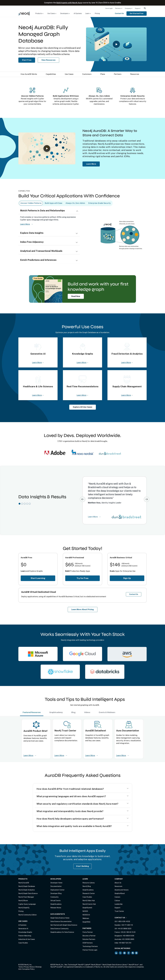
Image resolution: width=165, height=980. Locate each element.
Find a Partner (88, 932)
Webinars (86, 918)
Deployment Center (57, 890)
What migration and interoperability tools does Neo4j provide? (70, 811)
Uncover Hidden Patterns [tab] (31, 203)
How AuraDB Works (29, 74)
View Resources (48, 60)
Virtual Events (56, 901)
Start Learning (38, 578)
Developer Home (56, 883)
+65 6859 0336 (128, 936)
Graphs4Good (120, 893)
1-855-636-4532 (124, 921)
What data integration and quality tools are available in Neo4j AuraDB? (74, 826)
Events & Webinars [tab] (107, 712)
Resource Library (89, 883)
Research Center (89, 893)
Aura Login (109, 8)
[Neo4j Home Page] (24, 13)
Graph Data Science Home (60, 918)
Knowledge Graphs (25, 932)
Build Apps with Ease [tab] (53, 203)
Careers (117, 897)
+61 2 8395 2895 (128, 939)
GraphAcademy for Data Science (62, 932)
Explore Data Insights (32, 233)
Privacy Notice (29, 967)
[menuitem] (109, 8)
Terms (21, 967)
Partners (118, 8)
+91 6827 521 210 (125, 943)
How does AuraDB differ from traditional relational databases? (70, 789)
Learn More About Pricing (83, 609)
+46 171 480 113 (127, 925)
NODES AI (86, 915)
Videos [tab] (87, 712)
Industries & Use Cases (27, 939)
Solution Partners (89, 939)
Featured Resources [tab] (32, 712)
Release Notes (56, 908)
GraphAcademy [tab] (56, 712)
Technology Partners (90, 946)
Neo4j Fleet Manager (26, 897)
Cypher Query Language (27, 904)
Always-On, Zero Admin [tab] (75, 203)
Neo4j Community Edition (27, 915)
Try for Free (82, 578)
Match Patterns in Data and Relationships (42, 211)
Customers (87, 74)
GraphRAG (86, 922)
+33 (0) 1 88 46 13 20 (128, 932)
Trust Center (119, 911)
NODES (85, 911)
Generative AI (23, 929)
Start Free (27, 60)
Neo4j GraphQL (24, 908)
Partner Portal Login (90, 950)
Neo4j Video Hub (89, 901)
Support (138, 8)
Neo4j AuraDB (24, 883)
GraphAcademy (56, 904)
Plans (103, 74)
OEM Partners (88, 943)
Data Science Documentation (61, 921)
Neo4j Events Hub (89, 904)
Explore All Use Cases (83, 407)
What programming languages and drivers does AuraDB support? (71, 796)
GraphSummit (87, 908)
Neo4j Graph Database (27, 886)
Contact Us (119, 13)
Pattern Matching (25, 936)
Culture (117, 901)
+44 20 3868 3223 (124, 929)
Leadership (119, 904)
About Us (118, 883)
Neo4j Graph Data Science (28, 893)
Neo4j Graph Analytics (27, 890)
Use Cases (69, 74)
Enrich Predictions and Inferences (38, 260)
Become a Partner (89, 936)
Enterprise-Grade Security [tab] (99, 203)
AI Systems (78, 13)
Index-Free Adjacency (32, 242)
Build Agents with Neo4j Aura (69, 3)
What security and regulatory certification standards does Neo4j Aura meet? (77, 804)
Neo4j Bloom (23, 901)
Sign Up (127, 578)
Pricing (97, 13)
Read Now (76, 296)
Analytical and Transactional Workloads (41, 251)
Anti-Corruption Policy (26, 969)
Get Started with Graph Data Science (64, 925)
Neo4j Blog (87, 886)
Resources (135, 74)
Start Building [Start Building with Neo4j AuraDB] (82, 866)
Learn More (91, 164)
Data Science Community (59, 929)
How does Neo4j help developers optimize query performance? (70, 819)
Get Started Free (137, 13)
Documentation (56, 886)
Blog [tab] (73, 712)
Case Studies (23, 943)
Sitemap (39, 967)
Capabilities (51, 74)
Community (54, 897)
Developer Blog (56, 893)
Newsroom (118, 886)
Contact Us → (121, 918)
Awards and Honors (122, 890)
